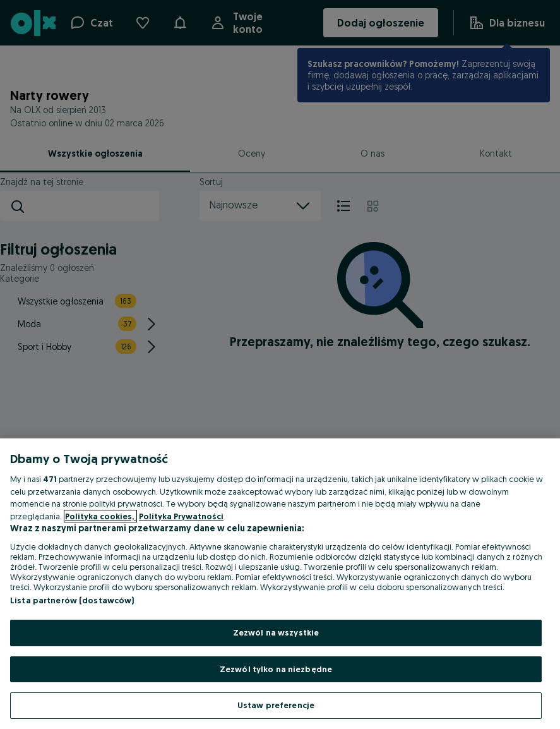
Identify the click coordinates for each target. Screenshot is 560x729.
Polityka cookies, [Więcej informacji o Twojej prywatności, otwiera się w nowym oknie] (100, 516)
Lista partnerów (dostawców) (72, 600)
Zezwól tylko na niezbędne (276, 669)
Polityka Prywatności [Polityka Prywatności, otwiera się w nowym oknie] (181, 516)
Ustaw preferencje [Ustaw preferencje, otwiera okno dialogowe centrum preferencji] (276, 705)
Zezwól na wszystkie (276, 632)
